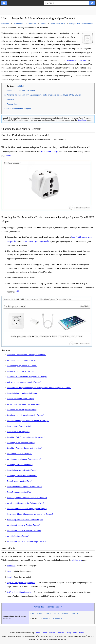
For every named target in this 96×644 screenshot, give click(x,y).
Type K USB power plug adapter (21, 583)
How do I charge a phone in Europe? (23, 393)
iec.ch (10, 577)
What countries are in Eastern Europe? (24, 525)
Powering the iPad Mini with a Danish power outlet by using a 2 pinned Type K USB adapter (44, 95)
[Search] (67, 3)
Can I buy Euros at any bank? (20, 465)
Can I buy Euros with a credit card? (22, 476)
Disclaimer (61, 633)
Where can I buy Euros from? (20, 454)
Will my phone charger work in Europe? (24, 382)
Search (82, 633)
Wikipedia (11, 566)
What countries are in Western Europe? (24, 531)
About (38, 633)
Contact (45, 633)
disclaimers (82, 120)
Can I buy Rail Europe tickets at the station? (26, 437)
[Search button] (92, 3)
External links (12, 104)
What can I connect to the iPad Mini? (23, 360)
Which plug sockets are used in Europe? (24, 404)
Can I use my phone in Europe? (21, 371)
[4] (7, 155)
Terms (75, 633)
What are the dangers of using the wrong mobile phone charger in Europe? (39, 388)
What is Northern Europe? (18, 536)
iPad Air (65, 614)
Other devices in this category (19, 109)
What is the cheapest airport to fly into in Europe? (28, 421)
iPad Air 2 (75, 614)
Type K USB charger (50, 151)
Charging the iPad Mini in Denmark (21, 90)
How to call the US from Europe (21, 399)
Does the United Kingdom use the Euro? (24, 487)
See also (10, 100)
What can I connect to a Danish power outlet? (27, 355)
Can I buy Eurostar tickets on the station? (25, 448)
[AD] (10, 155)
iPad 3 (48, 614)
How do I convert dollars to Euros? (22, 470)
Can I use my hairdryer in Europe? (22, 410)
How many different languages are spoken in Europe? (30, 514)
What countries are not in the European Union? (27, 541)
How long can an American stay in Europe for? (27, 498)
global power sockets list (77, 60)
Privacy (69, 633)
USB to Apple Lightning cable (34, 241)
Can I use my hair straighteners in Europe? (25, 415)
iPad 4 (56, 614)
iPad (32, 614)
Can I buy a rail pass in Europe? (21, 443)
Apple (10, 571)
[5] (48, 241)
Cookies (52, 633)
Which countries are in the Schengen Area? (26, 503)
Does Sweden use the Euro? (19, 481)
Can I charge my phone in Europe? (22, 366)
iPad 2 (40, 614)
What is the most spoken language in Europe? (27, 509)
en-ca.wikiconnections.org (25, 633)
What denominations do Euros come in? (24, 459)
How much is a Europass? (18, 432)
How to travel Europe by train (19, 426)
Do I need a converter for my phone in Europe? (27, 377)
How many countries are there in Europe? (25, 520)
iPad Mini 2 (46, 619)
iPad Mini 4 (58, 619)
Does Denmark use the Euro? (20, 492)
